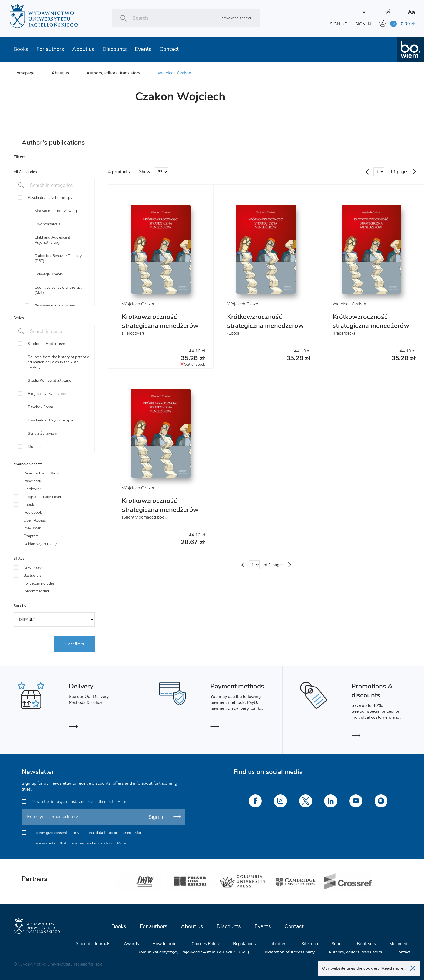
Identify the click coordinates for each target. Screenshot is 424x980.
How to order (165, 944)
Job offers (279, 944)
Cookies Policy (206, 944)
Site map (310, 944)
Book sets (366, 944)
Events (143, 49)
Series (337, 944)
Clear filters (74, 644)
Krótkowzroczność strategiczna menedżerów (160, 321)
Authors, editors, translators (113, 73)
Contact (169, 49)
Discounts (115, 49)
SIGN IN (363, 24)
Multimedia (400, 944)
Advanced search (237, 18)
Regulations (244, 944)
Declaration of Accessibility (289, 952)
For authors (50, 49)
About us (83, 49)
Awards (131, 944)
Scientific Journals (93, 944)
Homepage (24, 73)
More (122, 802)
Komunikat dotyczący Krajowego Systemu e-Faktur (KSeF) (193, 952)
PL (365, 13)
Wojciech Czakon (174, 73)
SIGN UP (339, 24)
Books (21, 49)
